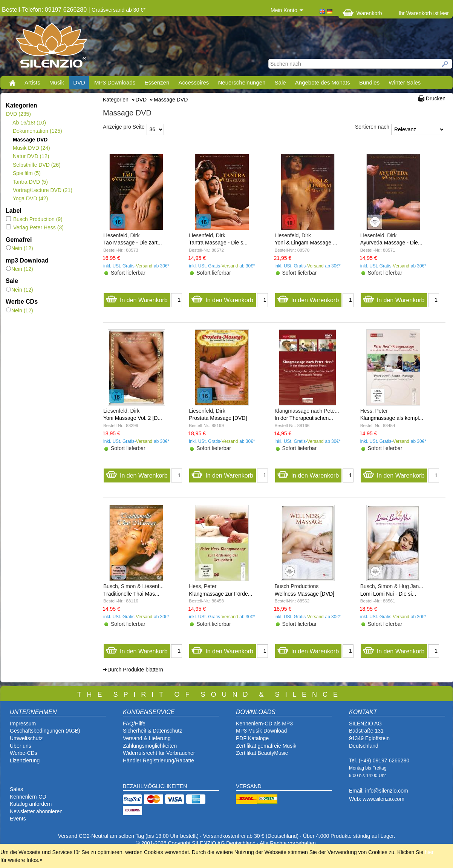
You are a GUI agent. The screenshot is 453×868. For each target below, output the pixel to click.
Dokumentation (37, 131)
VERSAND (249, 786)
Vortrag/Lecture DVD (42, 190)
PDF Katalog (251, 738)
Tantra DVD (30, 182)
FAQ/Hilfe (134, 724)
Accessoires (194, 82)
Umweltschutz (26, 738)
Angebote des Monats (323, 82)
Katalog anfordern (31, 804)
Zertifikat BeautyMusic (262, 753)
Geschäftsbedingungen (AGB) (45, 731)
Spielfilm (27, 173)
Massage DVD (30, 140)
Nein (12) (20, 248)
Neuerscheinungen (242, 82)
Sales (16, 789)
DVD (79, 82)
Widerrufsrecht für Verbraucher (159, 753)
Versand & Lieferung (147, 738)
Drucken (436, 98)
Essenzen (157, 82)
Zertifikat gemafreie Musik (266, 746)
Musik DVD (31, 148)
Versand (144, 266)
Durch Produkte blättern (135, 670)
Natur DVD (31, 156)
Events (18, 819)
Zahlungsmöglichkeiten (150, 746)
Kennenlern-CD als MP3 (264, 724)
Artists (32, 82)
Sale (280, 82)
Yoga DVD (30, 198)
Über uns (21, 746)
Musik (57, 82)
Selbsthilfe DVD (37, 165)
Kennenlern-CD (28, 797)
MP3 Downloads (115, 82)
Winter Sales (405, 82)
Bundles (369, 82)
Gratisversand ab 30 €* (119, 10)
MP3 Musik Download (261, 731)
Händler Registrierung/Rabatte (158, 760)
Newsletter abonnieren (36, 811)
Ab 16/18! (29, 123)
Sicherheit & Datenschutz (152, 731)
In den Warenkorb (137, 298)
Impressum (23, 724)
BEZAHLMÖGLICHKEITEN (155, 786)
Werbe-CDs (24, 753)
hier (429, 852)
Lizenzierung (25, 760)
